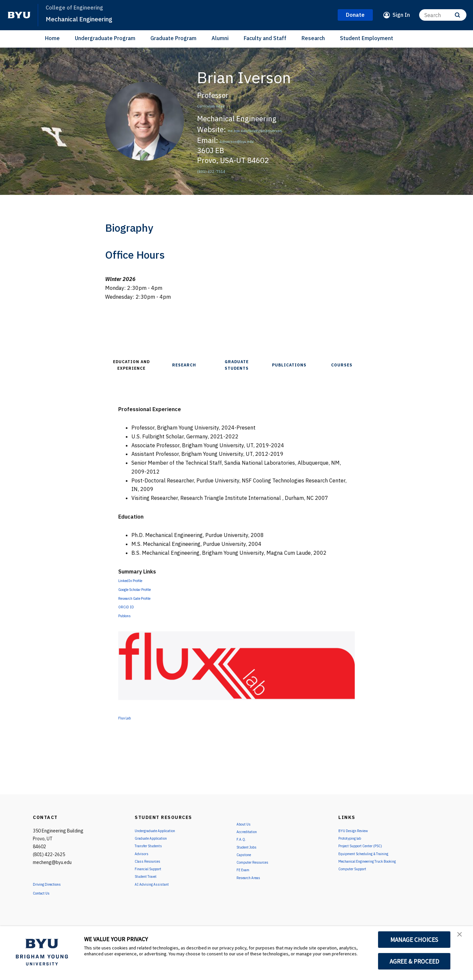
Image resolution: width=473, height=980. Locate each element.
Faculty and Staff (265, 38)
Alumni (220, 38)
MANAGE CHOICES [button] (414, 940)
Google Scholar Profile (145, 589)
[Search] (443, 15)
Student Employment (367, 38)
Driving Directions (54, 884)
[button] (462, 938)
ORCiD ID (129, 606)
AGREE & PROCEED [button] (414, 961)
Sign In (401, 15)
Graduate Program (173, 38)
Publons (128, 615)
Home (52, 38)
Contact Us (46, 893)
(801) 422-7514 (223, 170)
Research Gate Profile (145, 598)
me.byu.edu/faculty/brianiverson (282, 129)
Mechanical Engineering (89, 18)
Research (313, 38)
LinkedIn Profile (137, 580)
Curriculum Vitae (225, 105)
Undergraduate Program (105, 38)
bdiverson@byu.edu (253, 140)
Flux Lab (128, 717)
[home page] (19, 15)
